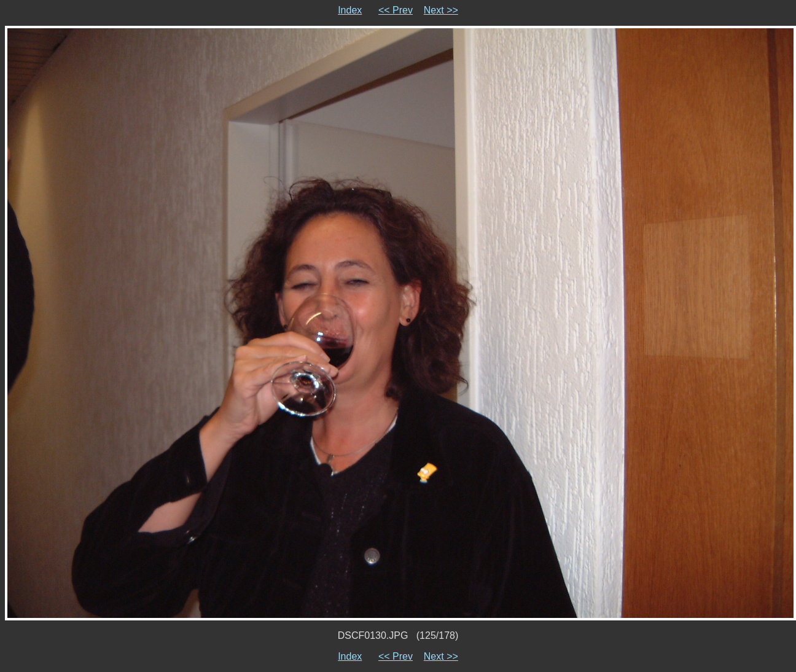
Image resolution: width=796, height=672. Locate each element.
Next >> (441, 10)
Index (350, 10)
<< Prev (396, 10)
